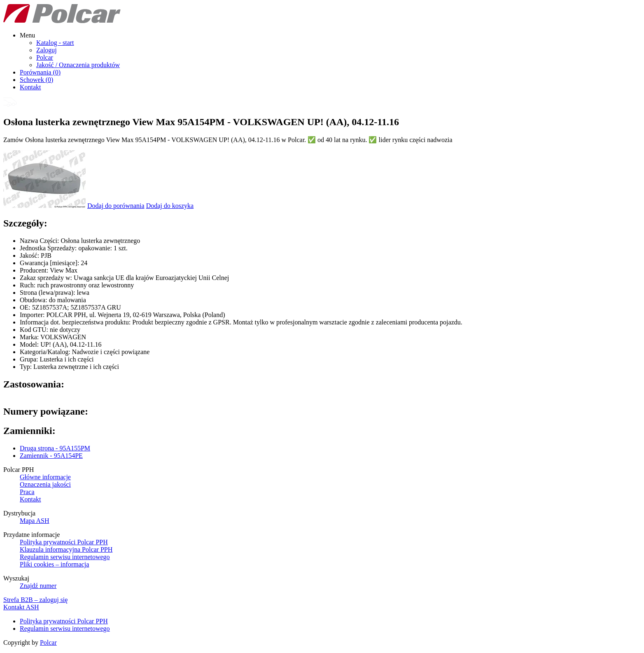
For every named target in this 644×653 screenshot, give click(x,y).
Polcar (45, 57)
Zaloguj (47, 50)
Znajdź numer (38, 586)
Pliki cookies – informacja (54, 564)
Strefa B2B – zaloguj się (35, 600)
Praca (27, 492)
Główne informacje (45, 477)
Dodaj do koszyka (170, 206)
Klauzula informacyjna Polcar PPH (66, 549)
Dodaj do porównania (116, 206)
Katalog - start (55, 43)
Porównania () (40, 72)
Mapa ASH (35, 521)
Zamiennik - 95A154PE (51, 456)
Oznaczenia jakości (45, 484)
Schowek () (36, 80)
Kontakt (30, 87)
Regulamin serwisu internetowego (65, 557)
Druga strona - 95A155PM (55, 448)
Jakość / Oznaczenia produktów (78, 65)
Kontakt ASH (21, 607)
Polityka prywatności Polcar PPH (64, 542)
